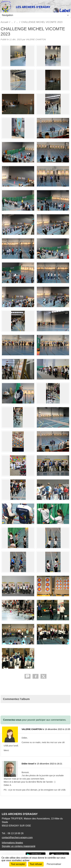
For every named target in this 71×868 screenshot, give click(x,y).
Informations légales (12, 843)
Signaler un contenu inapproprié (19, 846)
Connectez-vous (12, 720)
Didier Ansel (28, 764)
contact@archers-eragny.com (17, 837)
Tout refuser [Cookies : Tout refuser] (36, 864)
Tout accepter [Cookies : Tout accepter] (18, 864)
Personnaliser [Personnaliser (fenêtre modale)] (54, 864)
